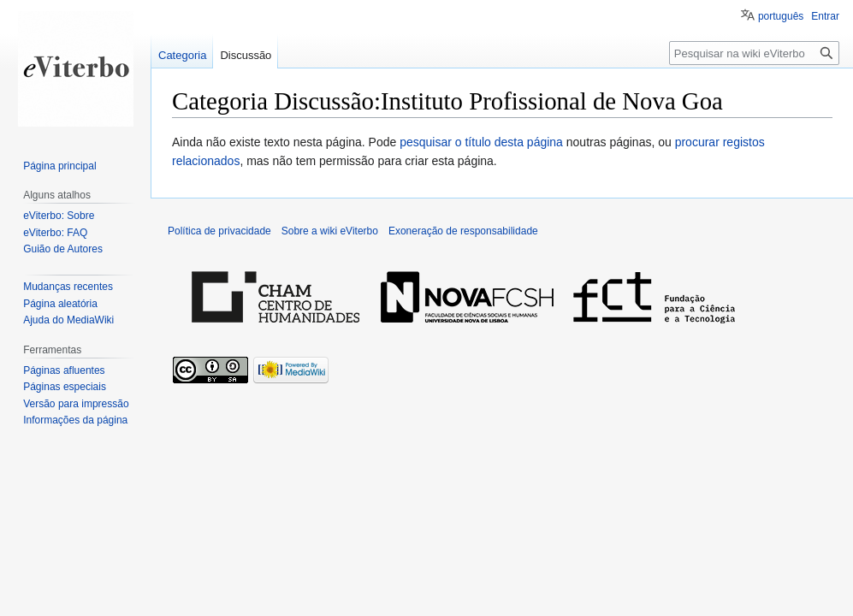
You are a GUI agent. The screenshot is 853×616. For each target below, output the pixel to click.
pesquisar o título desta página (481, 142)
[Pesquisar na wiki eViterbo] (754, 53)
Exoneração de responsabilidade (463, 231)
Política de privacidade (219, 231)
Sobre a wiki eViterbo (330, 231)
